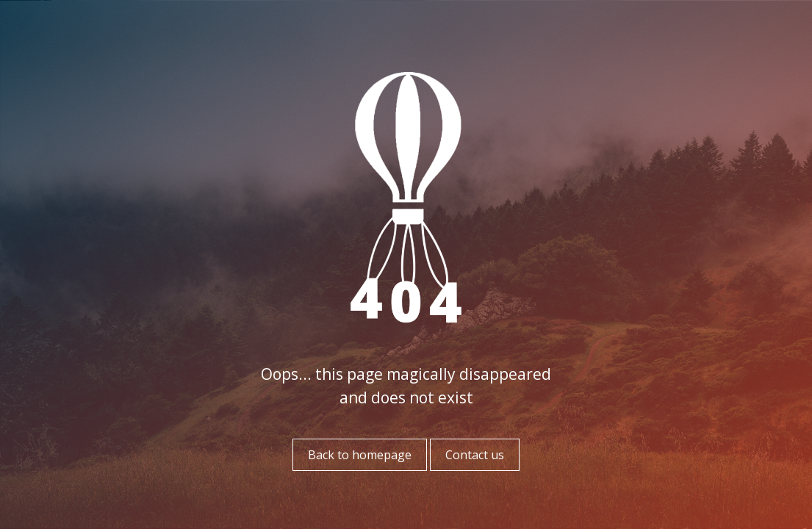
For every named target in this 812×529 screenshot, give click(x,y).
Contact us (475, 455)
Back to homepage (360, 455)
